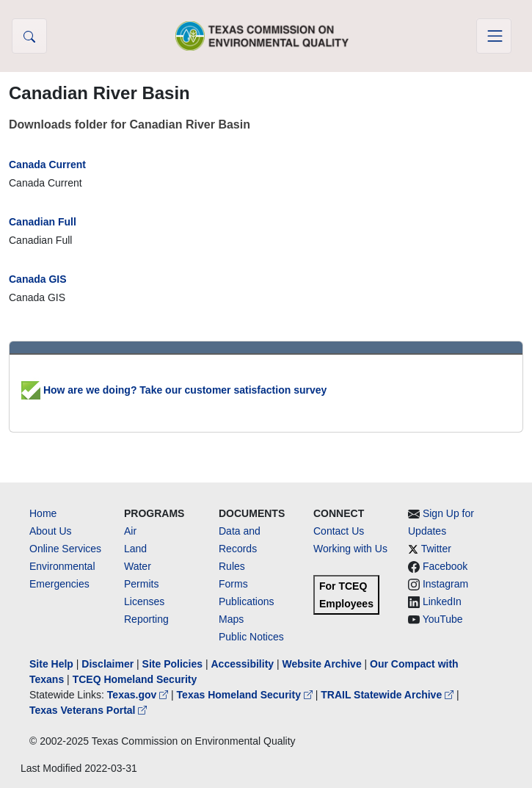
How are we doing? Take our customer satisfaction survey (174, 390)
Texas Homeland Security (246, 695)
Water (138, 566)
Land (135, 549)
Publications (247, 601)
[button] (29, 36)
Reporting (146, 619)
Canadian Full (43, 222)
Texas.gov (139, 695)
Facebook (445, 566)
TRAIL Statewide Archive (389, 695)
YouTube (443, 619)
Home (43, 513)
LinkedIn (442, 601)
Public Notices (251, 637)
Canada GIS (38, 279)
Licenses (144, 601)
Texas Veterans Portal (88, 710)
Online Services (65, 549)
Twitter (436, 549)
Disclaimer (108, 664)
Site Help (51, 664)
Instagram (445, 584)
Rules (232, 566)
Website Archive (322, 664)
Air (130, 531)
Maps (231, 619)
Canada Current (47, 165)
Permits (141, 584)
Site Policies (172, 664)
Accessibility (244, 664)
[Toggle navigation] (494, 36)
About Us (51, 531)
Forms (233, 584)
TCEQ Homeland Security (135, 679)
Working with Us (350, 549)
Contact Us (339, 531)
